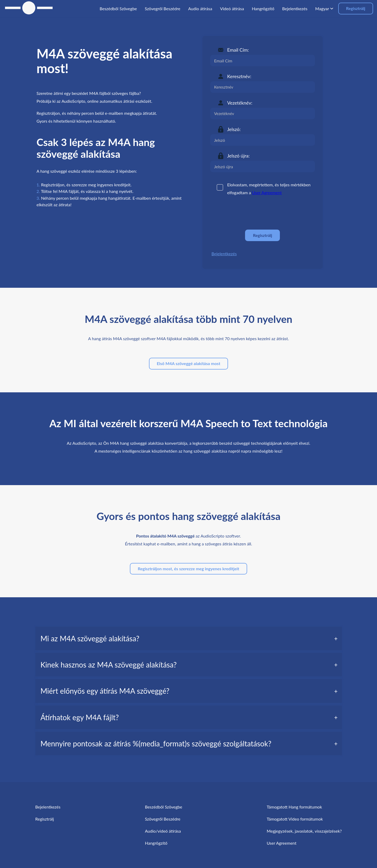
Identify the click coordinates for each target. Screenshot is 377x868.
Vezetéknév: (240, 103)
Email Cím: (238, 50)
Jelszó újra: (239, 156)
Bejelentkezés (224, 254)
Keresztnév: (239, 76)
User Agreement (267, 192)
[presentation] (250, 213)
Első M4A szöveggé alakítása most (189, 363)
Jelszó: (234, 129)
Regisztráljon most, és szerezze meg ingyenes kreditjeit (188, 569)
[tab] (189, 638)
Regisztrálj (356, 8)
